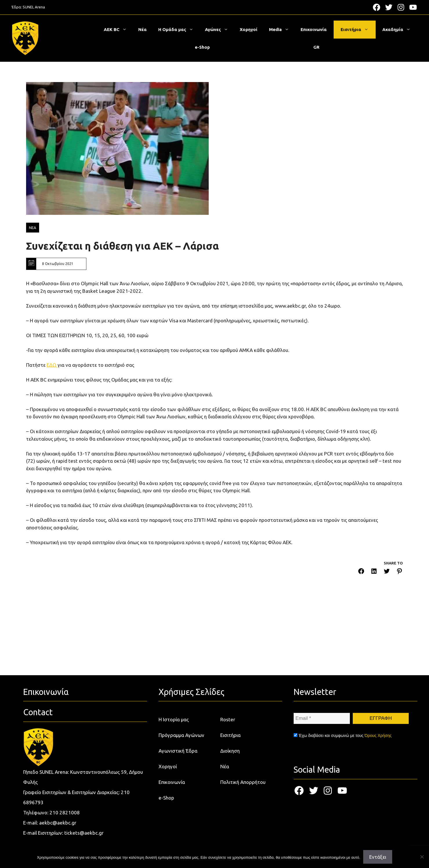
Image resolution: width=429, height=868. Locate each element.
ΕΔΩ (52, 365)
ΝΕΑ (33, 228)
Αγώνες (219, 30)
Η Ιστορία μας (174, 719)
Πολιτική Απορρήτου (243, 782)
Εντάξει (378, 857)
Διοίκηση (230, 751)
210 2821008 (65, 812)
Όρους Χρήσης (378, 736)
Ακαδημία (399, 30)
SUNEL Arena (34, 7)
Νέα (142, 29)
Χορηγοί (249, 29)
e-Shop (202, 47)
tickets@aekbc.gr (84, 833)
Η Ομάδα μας (179, 30)
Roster (228, 719)
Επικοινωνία (314, 29)
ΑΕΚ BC (118, 30)
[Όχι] (422, 857)
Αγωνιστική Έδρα (178, 751)
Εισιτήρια (357, 30)
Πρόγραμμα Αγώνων (181, 735)
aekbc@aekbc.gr (58, 823)
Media (282, 30)
